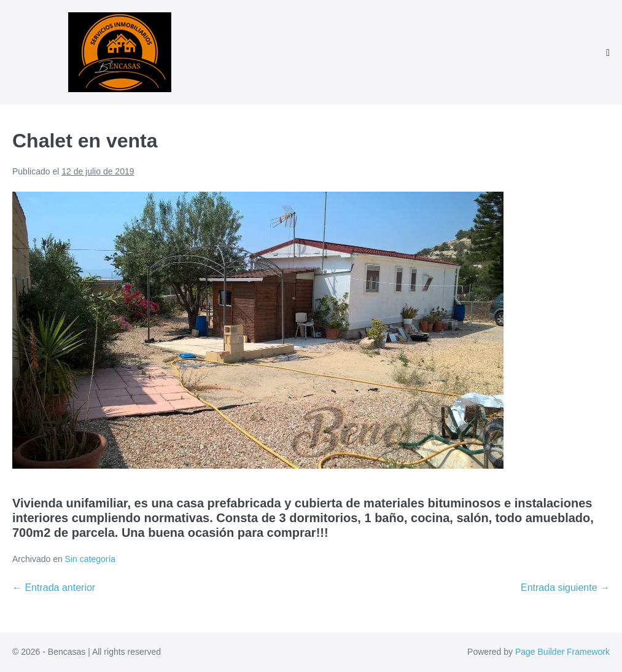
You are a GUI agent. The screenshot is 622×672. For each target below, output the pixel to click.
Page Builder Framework (562, 652)
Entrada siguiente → (565, 588)
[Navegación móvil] (608, 53)
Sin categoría (91, 559)
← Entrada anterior (54, 588)
